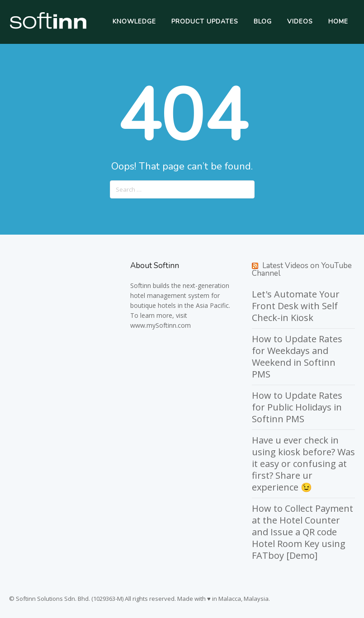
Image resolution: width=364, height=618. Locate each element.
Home (338, 21)
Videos (300, 21)
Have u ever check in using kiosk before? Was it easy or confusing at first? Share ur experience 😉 (303, 464)
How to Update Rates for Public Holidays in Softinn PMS (297, 407)
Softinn (141, 285)
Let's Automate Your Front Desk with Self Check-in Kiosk (296, 306)
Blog (263, 21)
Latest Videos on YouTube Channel (302, 269)
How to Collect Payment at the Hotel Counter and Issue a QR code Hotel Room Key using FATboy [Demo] (303, 532)
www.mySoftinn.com (161, 325)
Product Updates (205, 21)
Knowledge (134, 21)
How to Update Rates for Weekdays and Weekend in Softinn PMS (297, 356)
